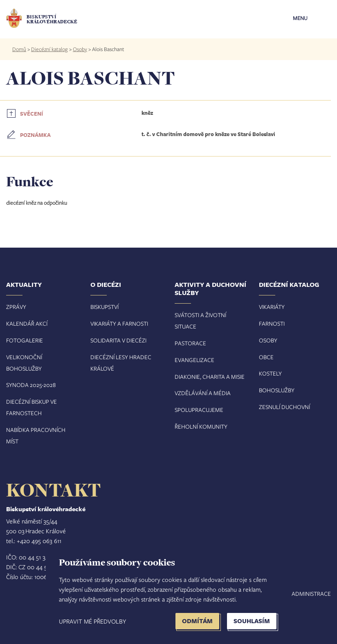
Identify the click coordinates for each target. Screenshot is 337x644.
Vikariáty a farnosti (119, 323)
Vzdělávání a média (203, 393)
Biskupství (104, 307)
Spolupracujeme (199, 410)
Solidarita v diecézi (118, 340)
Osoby (80, 49)
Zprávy (16, 307)
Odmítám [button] (197, 621)
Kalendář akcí (27, 323)
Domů (19, 49)
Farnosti (272, 323)
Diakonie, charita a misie (210, 377)
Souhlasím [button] (252, 621)
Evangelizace (194, 360)
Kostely (270, 373)
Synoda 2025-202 (29, 385)
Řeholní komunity (201, 426)
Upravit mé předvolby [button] (92, 621)
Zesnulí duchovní (284, 407)
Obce (266, 357)
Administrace (311, 594)
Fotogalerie (25, 340)
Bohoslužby (277, 390)
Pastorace (190, 343)
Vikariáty (272, 307)
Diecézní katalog (49, 49)
